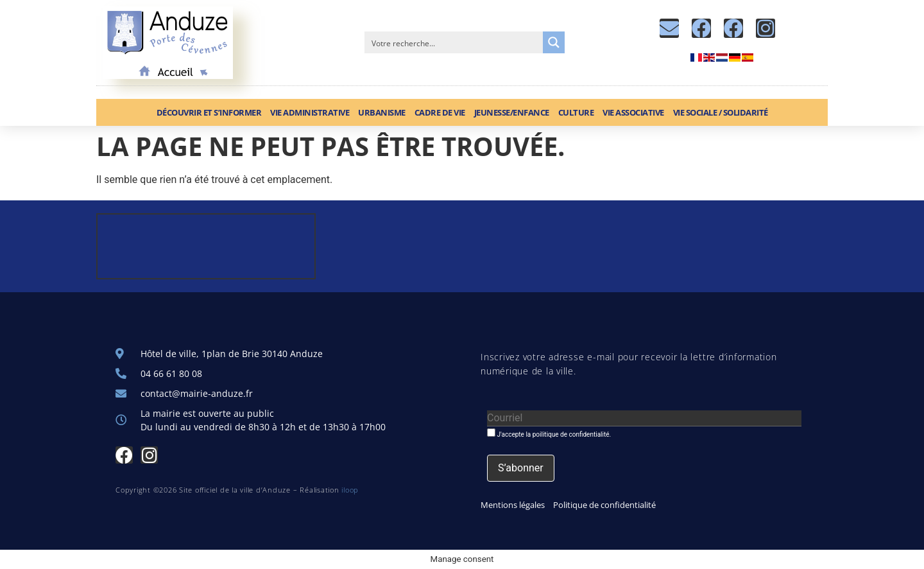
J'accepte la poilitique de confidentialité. (549, 433)
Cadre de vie (440, 112)
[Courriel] (644, 418)
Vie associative (633, 112)
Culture (576, 112)
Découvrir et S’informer (209, 112)
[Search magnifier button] (554, 42)
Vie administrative (310, 112)
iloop (350, 490)
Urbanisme (382, 112)
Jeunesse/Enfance (512, 112)
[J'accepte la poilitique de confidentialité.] (491, 433)
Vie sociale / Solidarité (721, 112)
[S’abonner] (521, 468)
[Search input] (454, 42)
